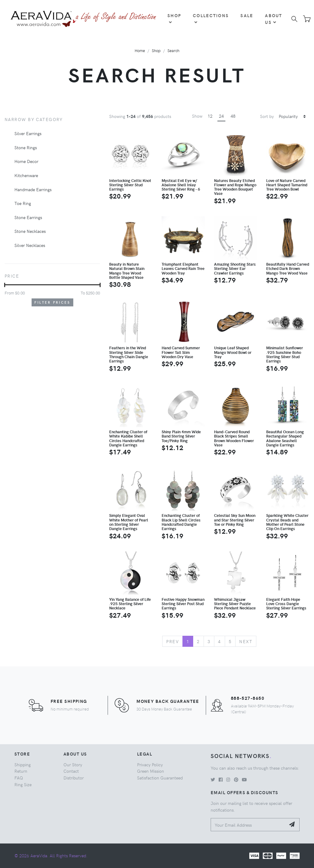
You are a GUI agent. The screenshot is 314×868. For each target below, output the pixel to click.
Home (140, 50)
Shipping (23, 764)
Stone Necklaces (30, 231)
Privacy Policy (150, 764)
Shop (174, 18)
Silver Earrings (28, 133)
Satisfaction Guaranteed (160, 778)
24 (221, 116)
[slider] (5, 285)
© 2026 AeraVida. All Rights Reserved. (51, 855)
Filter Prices (52, 302)
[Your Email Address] (248, 825)
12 (210, 116)
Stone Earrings (28, 217)
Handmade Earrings (33, 189)
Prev (172, 641)
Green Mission (151, 771)
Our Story (73, 764)
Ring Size (23, 784)
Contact (71, 771)
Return (21, 771)
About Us (274, 19)
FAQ (19, 778)
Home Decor (26, 161)
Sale (247, 15)
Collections (211, 18)
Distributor (74, 778)
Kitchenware (26, 175)
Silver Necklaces (30, 245)
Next (246, 641)
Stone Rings (26, 147)
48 (233, 116)
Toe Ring (23, 203)
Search (173, 50)
